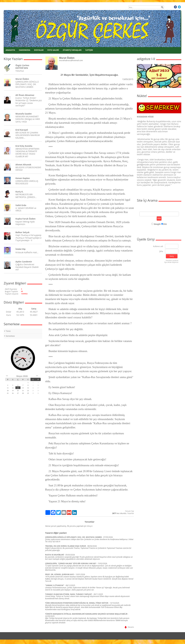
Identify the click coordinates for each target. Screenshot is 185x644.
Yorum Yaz (130, 511)
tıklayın (90, 526)
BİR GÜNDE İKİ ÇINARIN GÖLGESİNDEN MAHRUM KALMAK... (28, 135)
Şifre (161, 252)
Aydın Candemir (24, 262)
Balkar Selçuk (23, 232)
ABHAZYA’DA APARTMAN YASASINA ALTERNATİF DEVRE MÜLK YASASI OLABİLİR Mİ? (27, 153)
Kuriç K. (19, 192)
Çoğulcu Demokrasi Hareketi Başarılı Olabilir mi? (27, 267)
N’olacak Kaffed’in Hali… (27, 252)
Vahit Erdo (21, 205)
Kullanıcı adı (158, 246)
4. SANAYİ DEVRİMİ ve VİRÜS (26, 209)
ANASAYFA (10, 50)
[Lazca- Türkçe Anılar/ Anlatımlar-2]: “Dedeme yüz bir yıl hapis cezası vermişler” (29, 102)
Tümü (8, 331)
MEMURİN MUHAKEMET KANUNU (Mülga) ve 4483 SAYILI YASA (28, 119)
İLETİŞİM (89, 50)
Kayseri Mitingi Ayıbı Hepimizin (25, 223)
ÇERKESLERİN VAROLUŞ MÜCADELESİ (27, 182)
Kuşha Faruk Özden (26, 219)
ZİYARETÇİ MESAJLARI (72, 50)
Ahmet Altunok (23, 165)
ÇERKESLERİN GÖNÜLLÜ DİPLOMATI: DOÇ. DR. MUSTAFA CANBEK (27, 84)
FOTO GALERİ (53, 50)
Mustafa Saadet (24, 114)
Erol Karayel (22, 130)
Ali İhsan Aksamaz (25, 95)
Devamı (129, 627)
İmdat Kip (21, 249)
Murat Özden (22, 79)
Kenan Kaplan (23, 178)
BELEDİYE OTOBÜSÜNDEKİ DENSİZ (28, 169)
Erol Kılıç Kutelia (24, 146)
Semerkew (10, 336)
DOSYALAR (39, 50)
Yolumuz (20, 71)
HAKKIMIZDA (25, 50)
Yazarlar (131, 513)
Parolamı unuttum (172, 260)
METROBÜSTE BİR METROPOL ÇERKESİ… (26, 196)
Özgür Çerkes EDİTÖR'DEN (22, 67)
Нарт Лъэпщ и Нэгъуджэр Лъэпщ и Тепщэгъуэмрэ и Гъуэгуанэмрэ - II (28, 238)
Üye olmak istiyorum (171, 262)
